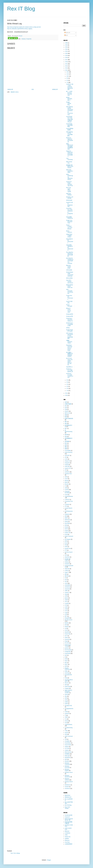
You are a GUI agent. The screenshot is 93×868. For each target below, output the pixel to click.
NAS (66, 625)
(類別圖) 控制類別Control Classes (70, 166)
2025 (67, 45)
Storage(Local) (68, 706)
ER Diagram (68, 539)
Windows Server (69, 772)
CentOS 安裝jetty (69, 302)
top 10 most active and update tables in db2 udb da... (69, 362)
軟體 (66, 417)
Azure (66, 479)
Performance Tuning (68, 645)
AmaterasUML (70, 316)
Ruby (66, 678)
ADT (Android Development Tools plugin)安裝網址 (70, 336)
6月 (67, 380)
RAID (66, 659)
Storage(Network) (69, 709)
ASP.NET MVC (68, 474)
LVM (66, 614)
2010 (67, 395)
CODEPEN (67, 833)
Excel (66, 543)
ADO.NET (67, 455)
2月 (67, 388)
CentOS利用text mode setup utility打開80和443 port (70, 119)
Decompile (67, 523)
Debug (66, 522)
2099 (67, 43)
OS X (66, 636)
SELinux (67, 683)
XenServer (67, 789)
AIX (66, 457)
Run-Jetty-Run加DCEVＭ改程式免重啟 (70, 254)
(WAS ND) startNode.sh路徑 (70, 171)
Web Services (68, 752)
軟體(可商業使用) (69, 419)
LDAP (66, 607)
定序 (66, 408)
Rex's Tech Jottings (67, 808)
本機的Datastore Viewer (69, 342)
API (66, 470)
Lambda (67, 603)
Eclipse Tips (68, 533)
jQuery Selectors (69, 232)
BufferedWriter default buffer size (70, 286)
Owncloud (67, 639)
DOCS (66, 529)
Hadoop (67, 562)
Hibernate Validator (69, 194)
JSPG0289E (69, 270)
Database (24, 39)
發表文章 (67, 33)
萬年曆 (66, 435)
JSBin (66, 835)
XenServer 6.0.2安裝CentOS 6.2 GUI (70, 376)
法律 (66, 409)
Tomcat (67, 721)
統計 (66, 428)
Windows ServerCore (68, 776)
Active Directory (69, 452)
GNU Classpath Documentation (70, 291)
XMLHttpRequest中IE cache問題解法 (70, 134)
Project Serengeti (69, 305)
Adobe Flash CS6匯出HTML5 (69, 236)
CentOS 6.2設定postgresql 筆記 (70, 204)
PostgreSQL (29, 39)
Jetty (66, 594)
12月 (68, 72)
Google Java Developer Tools (69, 222)
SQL (66, 696)
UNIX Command (69, 736)
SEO (66, 685)
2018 (67, 58)
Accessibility (68, 451)
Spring (66, 695)
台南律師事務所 (69, 844)
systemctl (67, 714)
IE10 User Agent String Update (69, 190)
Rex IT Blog (21, 9)
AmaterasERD (70, 314)
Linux (66, 611)
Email (66, 534)
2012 (67, 70)
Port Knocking (68, 650)
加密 (66, 402)
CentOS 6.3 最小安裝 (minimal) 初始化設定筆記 (70, 87)
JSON (66, 600)
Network (67, 627)
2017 (67, 60)
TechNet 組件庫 (69, 815)
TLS (66, 719)
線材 (66, 445)
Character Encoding (67, 492)
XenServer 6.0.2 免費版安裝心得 (70, 370)
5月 (67, 382)
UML (66, 734)
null (66, 628)
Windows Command (67, 764)
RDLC (66, 664)
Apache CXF (68, 468)
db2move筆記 (69, 278)
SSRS (66, 704)
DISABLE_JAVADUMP (70, 198)
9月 (67, 78)
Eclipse (67, 531)
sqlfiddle (67, 839)
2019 (67, 55)
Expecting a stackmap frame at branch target (69, 348)
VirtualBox (67, 741)
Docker (67, 527)
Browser (67, 484)
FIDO (66, 547)
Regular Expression (67, 669)
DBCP (66, 518)
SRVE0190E (69, 200)
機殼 (66, 447)
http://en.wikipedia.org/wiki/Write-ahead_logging (20, 29)
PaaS (66, 641)
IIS (66, 578)
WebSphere (68, 758)
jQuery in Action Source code (69, 310)
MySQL (67, 623)
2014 (67, 66)
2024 (67, 47)
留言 (66, 35)
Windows (67, 761)
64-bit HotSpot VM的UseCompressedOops (70, 274)
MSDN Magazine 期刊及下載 (69, 819)
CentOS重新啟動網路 (70, 129)
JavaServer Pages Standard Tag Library (69, 184)
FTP (66, 550)
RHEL (66, 671)
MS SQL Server (69, 620)
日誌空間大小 (69, 367)
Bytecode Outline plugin (69, 267)
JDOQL (68, 328)
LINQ (66, 609)
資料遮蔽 (67, 441)
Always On (67, 461)
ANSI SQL (67, 466)
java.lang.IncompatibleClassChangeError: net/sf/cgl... (70, 261)
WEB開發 (67, 754)
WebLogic (67, 756)
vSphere (67, 750)
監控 (66, 443)
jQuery (66, 598)
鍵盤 (66, 449)
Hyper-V (67, 572)
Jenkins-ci (67, 593)
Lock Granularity (69, 159)
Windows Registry (67, 770)
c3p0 (66, 488)
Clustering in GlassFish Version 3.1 (70, 320)
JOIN (66, 596)
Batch (66, 482)
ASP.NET (67, 472)
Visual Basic (68, 743)
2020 (67, 53)
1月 (67, 391)
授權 (66, 415)
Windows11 (68, 785)
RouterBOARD (68, 675)
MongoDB (67, 618)
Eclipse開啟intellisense (69, 218)
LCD (66, 605)
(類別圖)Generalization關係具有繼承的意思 (70, 146)
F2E (66, 545)
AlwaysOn (67, 463)
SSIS (66, 700)
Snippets (67, 688)
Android (67, 465)
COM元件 (67, 500)
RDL (66, 663)
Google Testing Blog (69, 103)
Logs (66, 613)
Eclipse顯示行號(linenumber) (70, 241)
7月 (67, 82)
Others (66, 638)
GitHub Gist (68, 837)
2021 (67, 51)
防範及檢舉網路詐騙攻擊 (69, 823)
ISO (66, 582)
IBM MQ (67, 576)
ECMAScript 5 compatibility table (70, 324)
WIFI (66, 759)
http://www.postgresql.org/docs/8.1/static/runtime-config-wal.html (24, 27)
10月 (68, 76)
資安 (66, 437)
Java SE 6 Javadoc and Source (70, 282)
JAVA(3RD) (68, 585)
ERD (66, 541)
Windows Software (67, 779)
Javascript (67, 589)
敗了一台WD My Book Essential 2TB (69, 93)
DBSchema (68, 520)
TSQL (66, 731)
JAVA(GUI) (67, 587)
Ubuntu (67, 733)
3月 (67, 386)
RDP (66, 666)
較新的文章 (10, 89)
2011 (67, 393)
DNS (66, 525)
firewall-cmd (68, 548)
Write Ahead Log (69, 162)
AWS (66, 477)
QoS (66, 655)
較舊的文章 (55, 89)
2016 (67, 62)
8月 (67, 80)
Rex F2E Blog (68, 805)
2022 (67, 49)
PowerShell (68, 653)
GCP (66, 555)
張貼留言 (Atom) (15, 92)
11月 (68, 74)
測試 (66, 424)
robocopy (67, 673)
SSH (66, 698)
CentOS (67, 490)
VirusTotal (67, 842)
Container (67, 504)
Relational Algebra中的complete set (70, 140)
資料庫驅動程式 (69, 438)
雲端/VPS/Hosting (69, 431)
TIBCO (66, 717)
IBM (66, 574)
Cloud (66, 495)
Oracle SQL (68, 634)
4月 (67, 384)
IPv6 (66, 580)
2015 (67, 64)
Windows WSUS (69, 782)
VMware (67, 747)
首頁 (33, 89)
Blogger (49, 860)
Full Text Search (69, 552)
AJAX (66, 459)
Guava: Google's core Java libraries (69, 227)
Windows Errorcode (67, 767)
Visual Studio (68, 745)
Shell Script (68, 686)
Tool (66, 723)
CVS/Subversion (69, 511)
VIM (66, 739)
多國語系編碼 (68, 404)
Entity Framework (69, 536)
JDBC (66, 591)
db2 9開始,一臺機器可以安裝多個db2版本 (70, 354)
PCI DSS (67, 643)
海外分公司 (68, 413)
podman (67, 648)
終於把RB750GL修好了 (69, 99)
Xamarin (67, 787)
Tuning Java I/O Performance (70, 297)
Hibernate (67, 569)
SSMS (66, 702)
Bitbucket (67, 831)
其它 (66, 406)
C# (66, 486)
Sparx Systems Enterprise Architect (68, 691)
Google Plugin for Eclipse (70, 330)
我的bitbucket (68, 797)
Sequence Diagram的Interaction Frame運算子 (69, 154)
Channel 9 (67, 817)
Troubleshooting (69, 728)
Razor (66, 661)
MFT (66, 616)
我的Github (67, 795)
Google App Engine (68, 559)
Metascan (67, 840)
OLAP (66, 630)
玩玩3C (67, 411)
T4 (65, 715)
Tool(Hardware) (68, 725)
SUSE (66, 712)
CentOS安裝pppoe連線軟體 (69, 125)
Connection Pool (69, 501)
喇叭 (66, 422)
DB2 (66, 516)
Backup (67, 481)
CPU (66, 506)
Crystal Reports (69, 508)
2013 (67, 68)
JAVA (66, 583)
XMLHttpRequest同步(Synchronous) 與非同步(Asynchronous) (70, 111)
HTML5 (67, 571)
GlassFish (67, 557)
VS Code (67, 748)
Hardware (67, 564)
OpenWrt (67, 632)
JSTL (66, 602)
